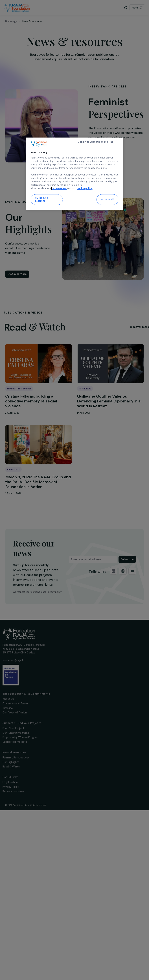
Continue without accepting (96, 142)
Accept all (107, 200)
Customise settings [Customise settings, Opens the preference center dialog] (42, 199)
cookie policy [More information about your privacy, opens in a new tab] (85, 188)
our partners (59, 188)
